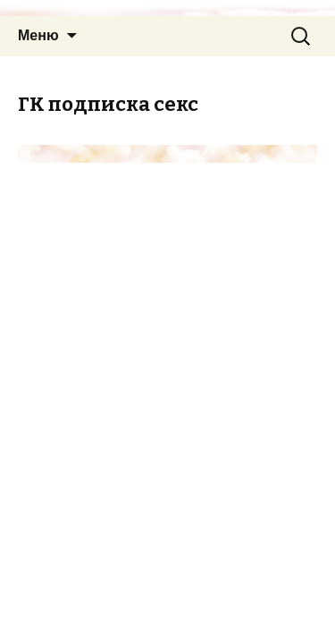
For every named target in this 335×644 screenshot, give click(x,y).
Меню (38, 35)
